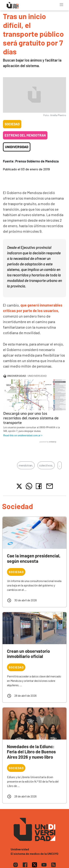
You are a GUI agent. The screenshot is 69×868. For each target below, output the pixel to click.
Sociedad (12, 124)
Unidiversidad (17, 147)
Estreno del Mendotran (25, 135)
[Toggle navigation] (61, 5)
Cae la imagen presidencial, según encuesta (34, 558)
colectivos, (46, 465)
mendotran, (26, 465)
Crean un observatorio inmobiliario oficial (28, 654)
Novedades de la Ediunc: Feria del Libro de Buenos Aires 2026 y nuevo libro (31, 752)
